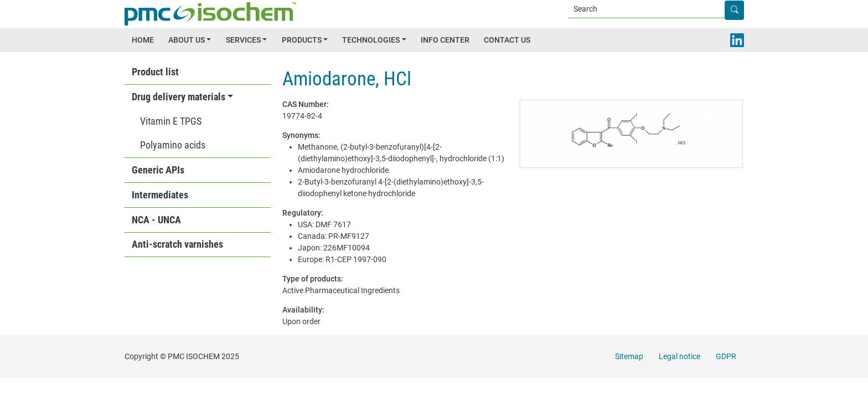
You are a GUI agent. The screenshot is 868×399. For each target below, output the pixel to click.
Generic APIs (158, 170)
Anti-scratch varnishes (177, 244)
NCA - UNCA (156, 220)
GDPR (726, 356)
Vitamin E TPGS (171, 121)
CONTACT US (507, 40)
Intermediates (160, 195)
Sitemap (629, 356)
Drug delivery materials (179, 97)
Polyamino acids (173, 145)
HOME (143, 40)
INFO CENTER (445, 40)
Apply (743, 11)
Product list (155, 72)
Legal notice (680, 356)
